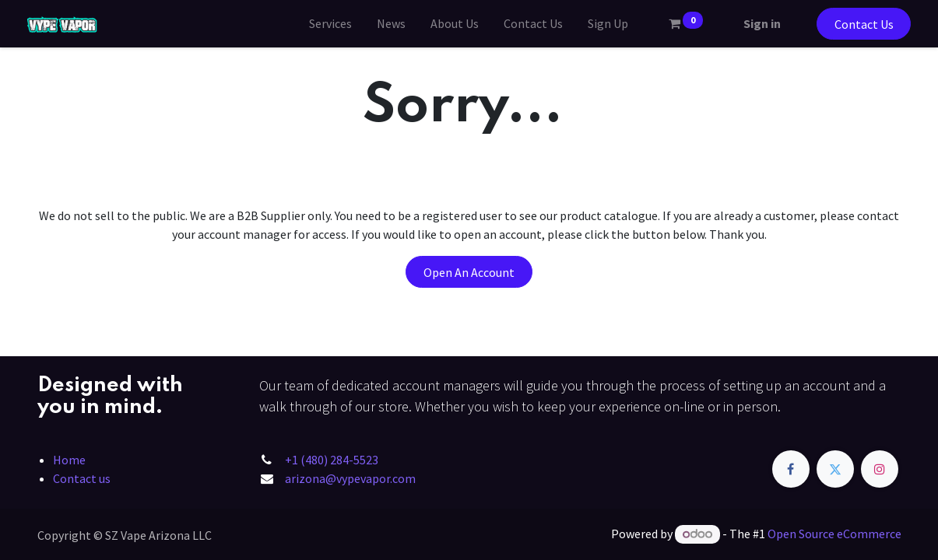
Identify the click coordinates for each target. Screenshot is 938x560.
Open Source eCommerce (834, 534)
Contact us (82, 478)
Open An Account (469, 272)
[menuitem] (320, 23)
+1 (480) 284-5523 (332, 460)
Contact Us (854, 24)
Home (69, 460)
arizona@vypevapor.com (350, 478)
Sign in (752, 23)
